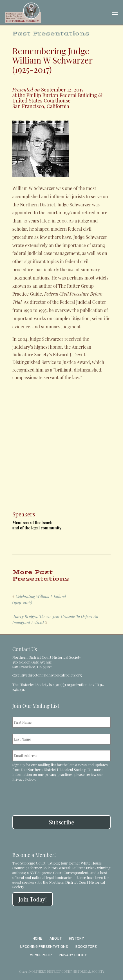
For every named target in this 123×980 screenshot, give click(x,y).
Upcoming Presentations (44, 946)
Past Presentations (51, 34)
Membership (41, 955)
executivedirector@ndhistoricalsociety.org (47, 675)
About (56, 938)
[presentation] (55, 795)
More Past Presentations (41, 576)
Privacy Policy (24, 779)
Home (37, 938)
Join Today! (33, 899)
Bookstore (86, 946)
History (77, 938)
